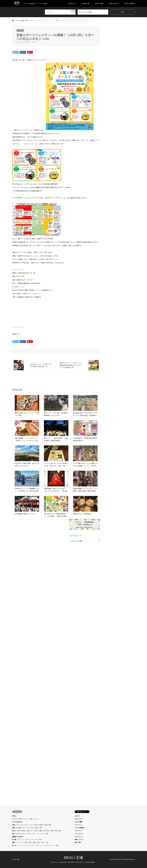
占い (32, 831)
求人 (48, 831)
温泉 (40, 840)
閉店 (41, 828)
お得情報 (19, 828)
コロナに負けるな (17, 822)
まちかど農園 (78, 822)
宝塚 (13, 825)
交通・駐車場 (21, 831)
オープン (25, 828)
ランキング (41, 834)
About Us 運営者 (129, 3)
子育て (36, 831)
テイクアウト (25, 825)
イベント (20, 30)
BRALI (14, 816)
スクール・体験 (28, 819)
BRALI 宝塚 (74, 858)
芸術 (13, 842)
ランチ (46, 845)
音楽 (47, 842)
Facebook (13, 859)
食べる (14, 845)
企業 (47, 834)
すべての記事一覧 (22, 21)
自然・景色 (54, 831)
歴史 (50, 825)
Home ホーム (73, 3)
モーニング (40, 845)
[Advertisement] (85, 558)
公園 (28, 831)
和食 (57, 845)
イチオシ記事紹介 (80, 828)
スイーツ (25, 845)
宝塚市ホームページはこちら (32, 294)
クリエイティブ (79, 834)
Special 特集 (99, 3)
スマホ (31, 828)
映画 (30, 842)
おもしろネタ (26, 834)
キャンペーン (78, 831)
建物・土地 (43, 831)
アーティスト (20, 842)
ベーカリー (32, 845)
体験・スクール (79, 840)
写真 (26, 842)
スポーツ (36, 819)
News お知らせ (114, 3)
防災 (60, 831)
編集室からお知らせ (18, 837)
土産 (36, 825)
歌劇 (46, 825)
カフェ (19, 845)
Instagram (16, 859)
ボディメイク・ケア (32, 840)
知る (13, 834)
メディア (34, 834)
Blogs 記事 (86, 3)
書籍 (34, 842)
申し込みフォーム (18, 287)
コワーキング (78, 837)
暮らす (14, 831)
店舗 (13, 828)
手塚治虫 (41, 825)
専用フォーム (41, 246)
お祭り (21, 819)
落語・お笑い (41, 842)
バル (32, 825)
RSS (18, 859)
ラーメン (52, 845)
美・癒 (14, 840)
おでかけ (19, 834)
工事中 (36, 828)
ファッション (21, 840)
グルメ (18, 825)
